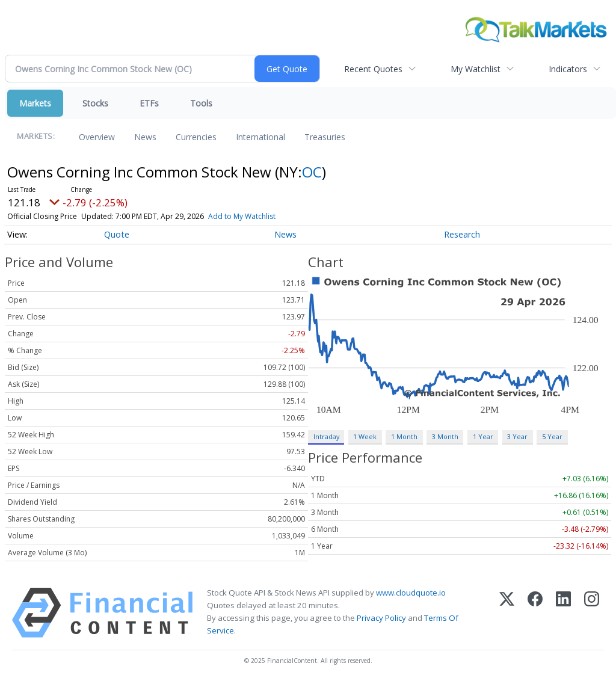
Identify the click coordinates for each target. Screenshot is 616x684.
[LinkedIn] (563, 613)
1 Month (404, 436)
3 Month (445, 436)
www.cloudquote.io (411, 593)
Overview (97, 137)
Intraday (326, 436)
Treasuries (325, 137)
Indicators (568, 69)
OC (312, 172)
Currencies (196, 137)
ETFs (149, 103)
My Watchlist (476, 69)
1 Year (483, 436)
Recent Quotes (373, 69)
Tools (201, 103)
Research (462, 234)
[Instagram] (592, 613)
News (145, 137)
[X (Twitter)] (507, 613)
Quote (117, 234)
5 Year (552, 436)
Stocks (95, 103)
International (260, 137)
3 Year (517, 436)
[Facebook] (535, 613)
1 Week (365, 436)
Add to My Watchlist (242, 216)
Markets (35, 103)
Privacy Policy (381, 618)
